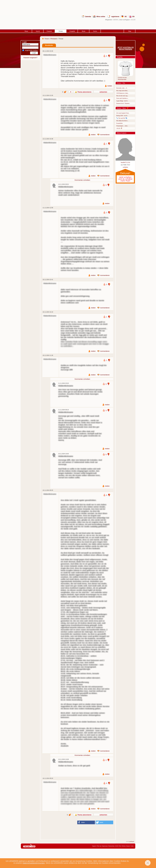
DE (126, 17)
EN (133, 17)
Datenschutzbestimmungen (34, 863)
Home (26, 31)
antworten (103, 92)
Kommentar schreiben (82, 180)
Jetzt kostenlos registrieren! (126, 48)
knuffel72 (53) (125, 162)
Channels (49, 31)
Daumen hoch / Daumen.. (123, 103)
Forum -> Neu (121, 83)
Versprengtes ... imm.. (122, 126)
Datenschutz (111, 846)
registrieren (115, 17)
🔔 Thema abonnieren (83, 92)
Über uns (99, 846)
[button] (86, 822)
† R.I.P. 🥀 (119, 128)
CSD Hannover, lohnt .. (123, 93)
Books (84, 31)
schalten (125, 167)
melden (110, 86)
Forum (61, 31)
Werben (124, 846)
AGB (116, 846)
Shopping (120, 57)
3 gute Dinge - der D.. (122, 101)
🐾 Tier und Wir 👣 (122, 118)
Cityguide (72, 31)
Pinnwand (54, 39)
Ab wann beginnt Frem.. (123, 113)
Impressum (105, 846)
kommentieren (105, 135)
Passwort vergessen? (30, 58)
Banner (128, 846)
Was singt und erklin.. (122, 91)
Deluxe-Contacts (122, 133)
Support (94, 846)
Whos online (101, 17)
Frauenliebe (119, 123)
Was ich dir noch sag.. (122, 96)
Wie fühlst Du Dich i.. (122, 121)
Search (38, 31)
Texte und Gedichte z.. (122, 98)
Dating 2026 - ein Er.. (122, 116)
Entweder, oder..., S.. (122, 88)
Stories (95, 31)
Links (132, 846)
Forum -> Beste (121, 108)
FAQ (120, 846)
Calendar (88, 17)
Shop (130, 31)
